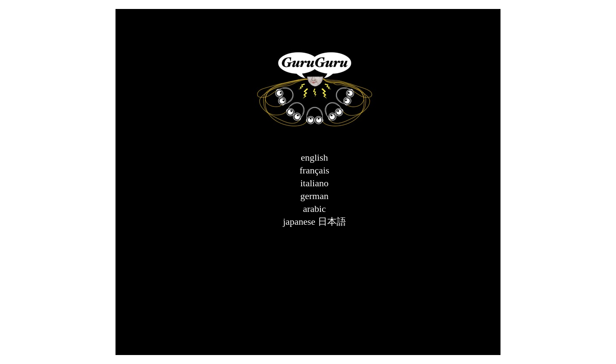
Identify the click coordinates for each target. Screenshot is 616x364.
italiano (314, 183)
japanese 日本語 (314, 222)
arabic (314, 209)
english (314, 157)
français (314, 170)
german (314, 196)
